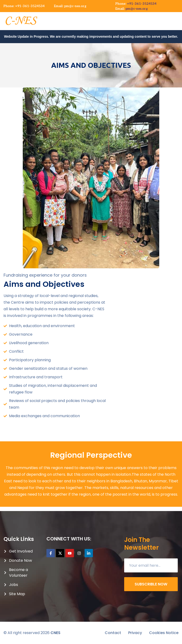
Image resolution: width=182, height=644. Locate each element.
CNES (55, 633)
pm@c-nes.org (75, 6)
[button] (178, 19)
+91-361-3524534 (30, 6)
